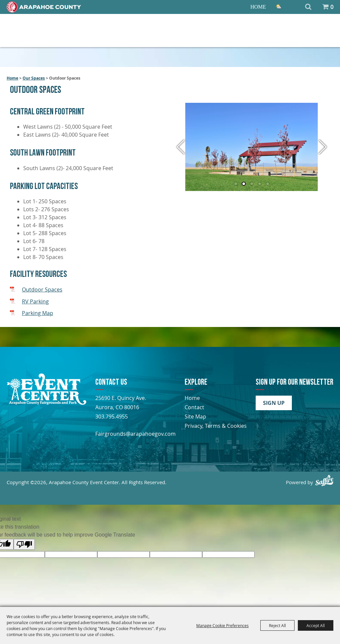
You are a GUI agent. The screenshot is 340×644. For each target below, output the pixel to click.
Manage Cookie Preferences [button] (222, 625)
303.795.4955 (112, 417)
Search (308, 7)
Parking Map (38, 313)
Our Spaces (34, 78)
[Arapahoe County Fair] (46, 403)
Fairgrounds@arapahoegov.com (135, 434)
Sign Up (274, 403)
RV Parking (35, 301)
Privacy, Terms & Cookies (216, 426)
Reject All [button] (277, 625)
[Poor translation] (24, 544)
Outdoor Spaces (42, 290)
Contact (194, 407)
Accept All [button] (316, 625)
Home (258, 7)
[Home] (44, 7)
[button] (181, 147)
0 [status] (332, 7)
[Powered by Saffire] (324, 480)
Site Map (195, 417)
